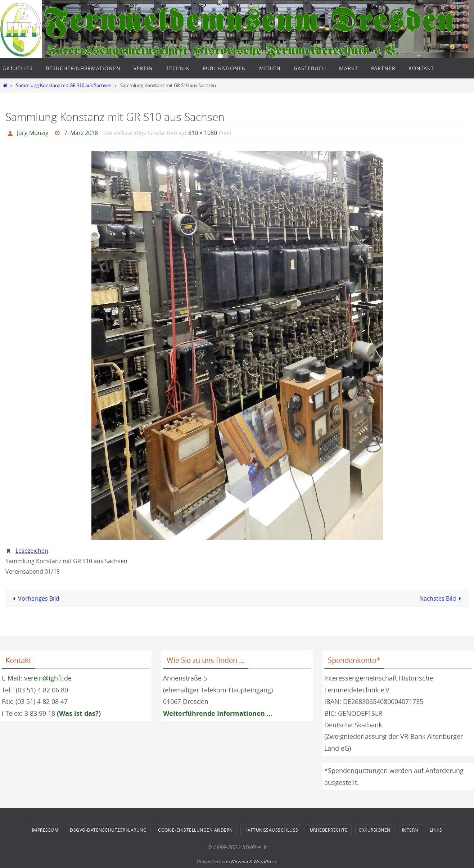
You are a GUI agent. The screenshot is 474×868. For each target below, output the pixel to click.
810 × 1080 (203, 133)
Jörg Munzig (33, 133)
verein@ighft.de (48, 678)
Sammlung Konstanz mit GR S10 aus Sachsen (64, 85)
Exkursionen (375, 829)
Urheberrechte (329, 829)
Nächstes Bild (442, 598)
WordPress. (265, 861)
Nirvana (239, 861)
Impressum (45, 829)
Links (436, 829)
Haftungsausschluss (271, 829)
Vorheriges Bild (35, 598)
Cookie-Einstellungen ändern (195, 829)
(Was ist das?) (79, 713)
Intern (410, 829)
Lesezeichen (32, 550)
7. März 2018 (81, 133)
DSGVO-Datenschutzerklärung (108, 829)
